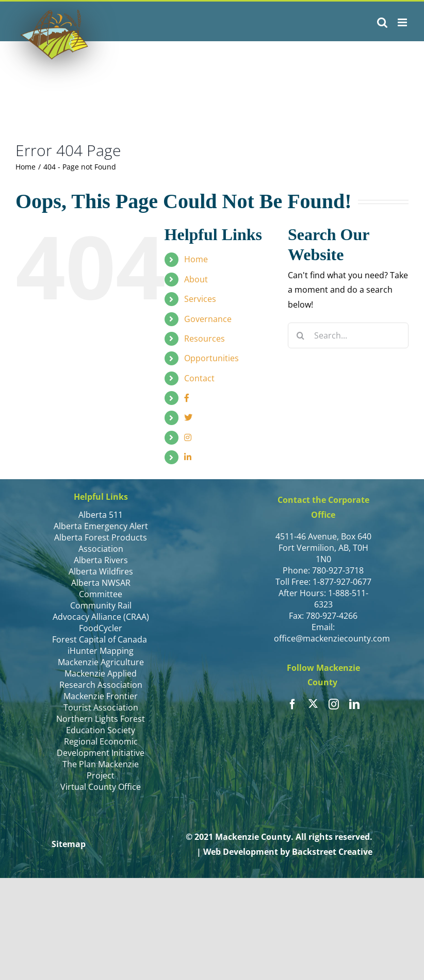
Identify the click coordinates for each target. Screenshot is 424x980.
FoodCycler (101, 628)
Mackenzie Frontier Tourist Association (101, 702)
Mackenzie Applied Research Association (101, 679)
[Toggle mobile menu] (403, 22)
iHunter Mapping (101, 651)
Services (200, 299)
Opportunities (211, 358)
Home (196, 259)
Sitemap (69, 844)
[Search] (301, 335)
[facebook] (292, 704)
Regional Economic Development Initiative (101, 747)
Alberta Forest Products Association (101, 543)
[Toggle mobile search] (382, 22)
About (196, 279)
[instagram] (334, 704)
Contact (199, 378)
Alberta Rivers (101, 560)
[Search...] (348, 335)
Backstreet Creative (332, 852)
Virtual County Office (101, 787)
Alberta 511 (101, 515)
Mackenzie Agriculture (101, 662)
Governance (208, 319)
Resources (205, 339)
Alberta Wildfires (101, 571)
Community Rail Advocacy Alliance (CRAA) (101, 611)
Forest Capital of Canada (101, 639)
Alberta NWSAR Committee (101, 588)
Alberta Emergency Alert (101, 526)
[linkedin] (354, 704)
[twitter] (313, 703)
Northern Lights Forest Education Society (101, 724)
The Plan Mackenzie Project (101, 770)
